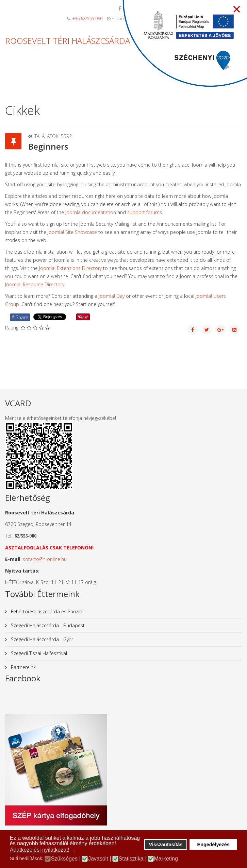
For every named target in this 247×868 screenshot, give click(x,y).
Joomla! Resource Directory (35, 284)
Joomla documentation (91, 212)
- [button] (74, 850)
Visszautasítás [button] (166, 845)
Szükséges (64, 859)
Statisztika (131, 859)
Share (20, 317)
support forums (145, 212)
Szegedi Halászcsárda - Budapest (47, 625)
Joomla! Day (112, 296)
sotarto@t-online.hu (45, 559)
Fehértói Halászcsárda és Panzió (46, 611)
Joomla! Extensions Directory (70, 268)
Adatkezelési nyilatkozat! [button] (40, 850)
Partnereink (23, 667)
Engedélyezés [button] (213, 845)
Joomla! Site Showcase (72, 232)
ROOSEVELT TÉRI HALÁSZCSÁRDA (68, 41)
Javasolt (98, 859)
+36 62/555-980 (87, 19)
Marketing (166, 859)
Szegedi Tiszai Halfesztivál (38, 653)
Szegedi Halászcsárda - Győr (41, 639)
